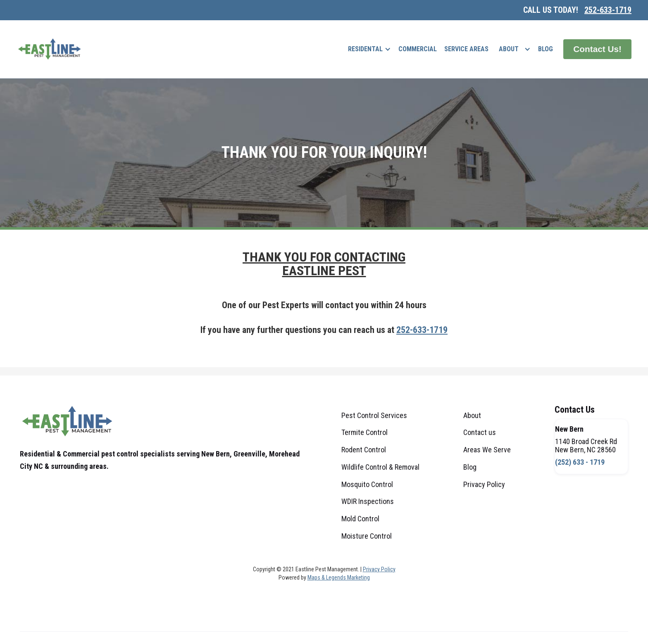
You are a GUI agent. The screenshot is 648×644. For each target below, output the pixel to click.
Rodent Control (364, 450)
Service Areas (466, 49)
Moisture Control (367, 536)
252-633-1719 (608, 10)
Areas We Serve (487, 450)
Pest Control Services (374, 415)
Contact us (480, 432)
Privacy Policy (484, 484)
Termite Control (364, 432)
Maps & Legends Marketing (339, 577)
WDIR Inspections (368, 501)
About (509, 49)
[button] (369, 49)
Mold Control (360, 519)
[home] (50, 49)
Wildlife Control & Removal (380, 467)
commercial (418, 49)
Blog (546, 49)
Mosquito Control (367, 484)
